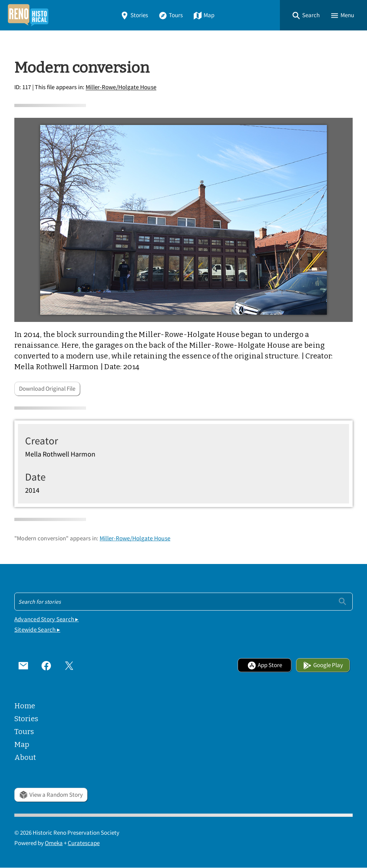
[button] (306, 15)
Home (25, 706)
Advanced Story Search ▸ (47, 619)
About (25, 757)
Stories (134, 15)
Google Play (323, 665)
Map (204, 15)
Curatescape (84, 843)
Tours (171, 15)
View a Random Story (51, 795)
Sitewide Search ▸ (37, 630)
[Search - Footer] (183, 602)
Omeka (54, 843)
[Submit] (342, 601)
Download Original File (47, 389)
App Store (265, 665)
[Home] (28, 15)
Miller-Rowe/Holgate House (121, 88)
